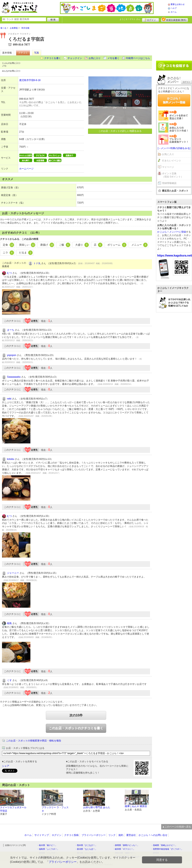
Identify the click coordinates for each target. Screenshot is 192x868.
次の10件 (76, 715)
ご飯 (65, 245)
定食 (8, 245)
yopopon (12, 355)
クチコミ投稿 (71, 835)
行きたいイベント (172, 161)
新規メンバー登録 (174, 19)
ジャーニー (13, 573)
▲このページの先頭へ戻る (177, 827)
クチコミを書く (53, 58)
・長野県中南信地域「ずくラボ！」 (167, 849)
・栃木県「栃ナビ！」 (47, 845)
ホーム (174, 12)
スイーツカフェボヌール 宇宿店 (13, 809)
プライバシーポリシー (94, 835)
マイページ (168, 167)
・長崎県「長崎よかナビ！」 (164, 845)
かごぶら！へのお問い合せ (153, 835)
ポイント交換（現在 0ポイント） (173, 175)
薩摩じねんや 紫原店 (136, 806)
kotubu (11, 459)
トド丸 (37, 263)
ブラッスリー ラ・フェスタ (55, 809)
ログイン (150, 19)
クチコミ (23, 53)
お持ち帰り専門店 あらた (97, 807)
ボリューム (117, 245)
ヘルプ (174, 8)
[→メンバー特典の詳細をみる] (174, 148)
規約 (121, 835)
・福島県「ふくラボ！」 (48, 849)
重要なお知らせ (178, 4)
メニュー (140, 245)
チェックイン (75, 58)
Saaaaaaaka (14, 377)
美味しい (27, 245)
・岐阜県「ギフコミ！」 (124, 849)
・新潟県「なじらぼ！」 (86, 849)
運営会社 (131, 835)
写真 (37, 53)
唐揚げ (47, 245)
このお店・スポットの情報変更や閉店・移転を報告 (34, 741)
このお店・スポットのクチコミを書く (76, 728)
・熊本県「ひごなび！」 (86, 845)
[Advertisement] (174, 41)
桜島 (9, 623)
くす (9, 680)
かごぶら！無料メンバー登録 (174, 100)
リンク (112, 835)
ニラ (8, 253)
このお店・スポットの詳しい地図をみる (120, 131)
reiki (9, 399)
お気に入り (95, 58)
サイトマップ (42, 835)
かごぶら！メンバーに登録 (172, 232)
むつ (9, 273)
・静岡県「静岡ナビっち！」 (126, 845)
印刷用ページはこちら (138, 58)
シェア (6, 766)
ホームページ (26, 169)
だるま (26, 253)
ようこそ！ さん (130, 19)
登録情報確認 (169, 183)
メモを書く (113, 58)
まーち (11, 330)
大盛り (82, 245)
